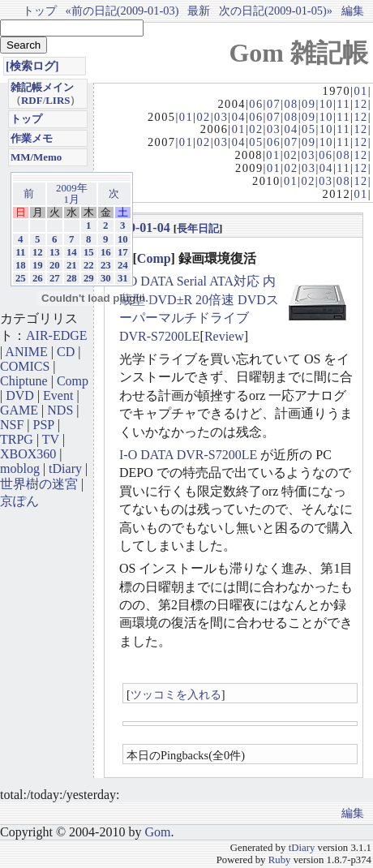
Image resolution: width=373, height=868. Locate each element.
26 (38, 278)
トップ (40, 11)
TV (51, 439)
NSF (12, 425)
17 (123, 252)
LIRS (58, 100)
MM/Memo (36, 157)
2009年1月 (72, 194)
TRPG (17, 439)
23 (106, 265)
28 (72, 278)
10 (326, 104)
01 (360, 91)
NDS (60, 410)
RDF (32, 100)
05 (309, 129)
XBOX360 (28, 454)
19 (38, 265)
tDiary (65, 468)
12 (360, 104)
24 (123, 265)
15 (89, 252)
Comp (154, 258)
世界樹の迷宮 (39, 484)
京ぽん (19, 501)
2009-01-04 (140, 228)
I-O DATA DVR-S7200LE (188, 455)
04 (239, 117)
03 (221, 117)
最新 (199, 11)
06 (256, 104)
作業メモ (32, 138)
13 (55, 252)
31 (123, 278)
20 (55, 265)
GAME (19, 410)
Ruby (280, 860)
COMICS (25, 366)
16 (106, 252)
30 (106, 278)
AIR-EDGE (57, 335)
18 (21, 265)
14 (72, 252)
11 (343, 104)
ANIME (26, 352)
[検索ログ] (32, 66)
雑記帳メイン (42, 87)
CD (66, 352)
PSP (44, 425)
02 (203, 117)
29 (89, 278)
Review (224, 336)
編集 (353, 11)
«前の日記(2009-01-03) (122, 11)
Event (58, 395)
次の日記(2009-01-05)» (276, 11)
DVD (20, 395)
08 (291, 104)
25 (21, 278)
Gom (157, 832)
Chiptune (24, 381)
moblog (20, 468)
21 (72, 265)
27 (55, 278)
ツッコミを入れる (176, 694)
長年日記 (198, 228)
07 (274, 104)
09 (309, 104)
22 (89, 265)
